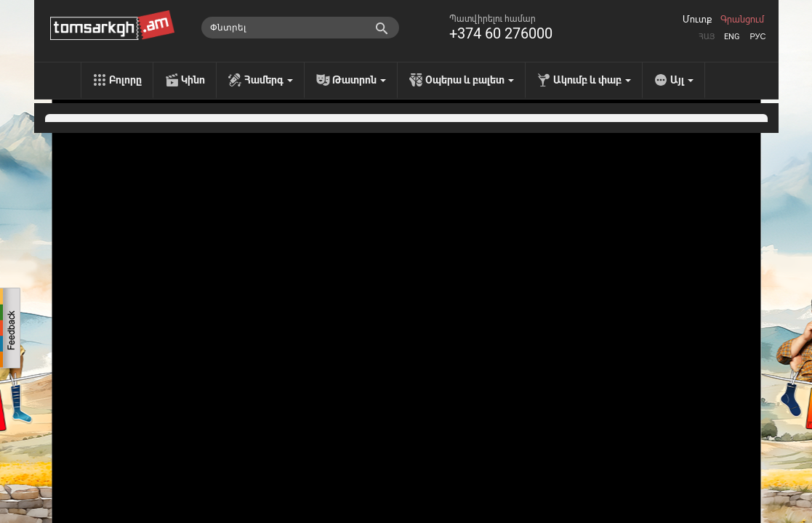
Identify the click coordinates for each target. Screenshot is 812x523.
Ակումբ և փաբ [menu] (592, 80)
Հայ (707, 37)
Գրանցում (742, 20)
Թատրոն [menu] (359, 80)
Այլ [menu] (682, 80)
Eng (732, 37)
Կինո (193, 80)
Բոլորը (125, 80)
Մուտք (697, 20)
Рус (757, 37)
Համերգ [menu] (269, 80)
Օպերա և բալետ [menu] (470, 80)
